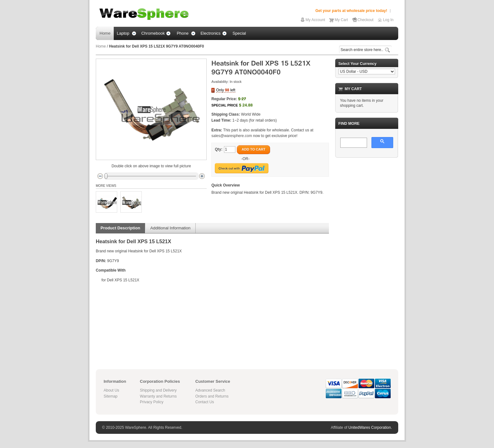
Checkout (366, 20)
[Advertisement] (367, 257)
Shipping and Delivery (158, 390)
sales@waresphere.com (232, 136)
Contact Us (205, 402)
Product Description (120, 228)
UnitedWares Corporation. (370, 428)
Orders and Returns (212, 396)
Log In (388, 20)
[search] (353, 143)
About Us (111, 390)
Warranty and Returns (158, 396)
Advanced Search (210, 390)
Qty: (219, 149)
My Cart (341, 20)
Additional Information (170, 228)
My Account (315, 20)
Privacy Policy (152, 402)
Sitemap (111, 396)
